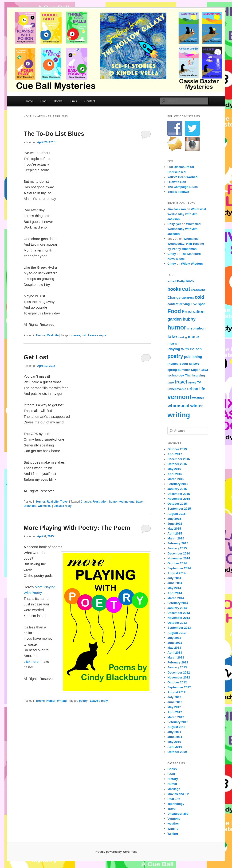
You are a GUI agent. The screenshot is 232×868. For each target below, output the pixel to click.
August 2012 (176, 692)
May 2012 (174, 707)
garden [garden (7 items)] (175, 319)
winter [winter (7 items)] (197, 406)
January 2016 (177, 489)
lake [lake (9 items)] (172, 336)
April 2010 (175, 747)
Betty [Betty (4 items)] (181, 281)
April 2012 (175, 712)
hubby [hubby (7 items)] (189, 319)
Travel (64, 502)
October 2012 (177, 682)
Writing (62, 701)
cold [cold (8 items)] (199, 297)
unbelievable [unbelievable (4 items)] (177, 389)
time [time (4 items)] (171, 382)
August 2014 (176, 573)
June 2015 (175, 524)
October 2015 (177, 504)
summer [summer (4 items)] (184, 370)
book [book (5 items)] (190, 281)
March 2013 (176, 657)
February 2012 (178, 722)
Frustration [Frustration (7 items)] (193, 312)
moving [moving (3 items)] (182, 337)
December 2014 (179, 553)
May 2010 (174, 742)
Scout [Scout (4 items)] (184, 364)
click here (31, 661)
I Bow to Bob (177, 182)
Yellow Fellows (178, 192)
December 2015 (179, 494)
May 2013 (174, 648)
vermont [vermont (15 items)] (179, 397)
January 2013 (177, 667)
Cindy (172, 254)
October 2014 (177, 563)
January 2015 (177, 548)
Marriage (174, 789)
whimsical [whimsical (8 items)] (178, 406)
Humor (41, 335)
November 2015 (179, 499)
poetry (83, 701)
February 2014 (178, 603)
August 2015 (176, 514)
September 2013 (179, 628)
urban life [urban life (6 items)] (196, 389)
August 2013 (176, 633)
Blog (43, 101)
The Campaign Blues (183, 187)
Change (86, 502)
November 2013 (179, 618)
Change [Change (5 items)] (174, 297)
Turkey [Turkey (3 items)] (192, 383)
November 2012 (179, 677)
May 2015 (174, 529)
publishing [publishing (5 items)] (193, 357)
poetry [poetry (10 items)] (175, 356)
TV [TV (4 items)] (199, 382)
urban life (30, 506)
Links (73, 101)
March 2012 (176, 717)
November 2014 (179, 558)
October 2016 (177, 464)
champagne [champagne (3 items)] (198, 290)
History (173, 779)
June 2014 (175, 583)
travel (140, 502)
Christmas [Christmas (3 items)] (188, 298)
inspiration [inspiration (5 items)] (197, 328)
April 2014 (175, 593)
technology (127, 502)
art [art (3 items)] (169, 281)
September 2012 (179, 687)
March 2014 (176, 598)
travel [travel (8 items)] (181, 382)
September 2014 (179, 568)
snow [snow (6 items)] (194, 363)
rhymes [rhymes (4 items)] (173, 364)
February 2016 (178, 484)
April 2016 (175, 474)
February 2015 (178, 543)
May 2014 (174, 588)
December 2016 (179, 459)
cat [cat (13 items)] (186, 289)
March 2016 (176, 479)
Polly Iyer (174, 224)
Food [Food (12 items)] (174, 311)
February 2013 (178, 662)
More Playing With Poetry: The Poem (77, 528)
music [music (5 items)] (173, 343)
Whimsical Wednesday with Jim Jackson (187, 214)
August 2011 (176, 727)
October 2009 (177, 752)
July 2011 (174, 732)
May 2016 (174, 469)
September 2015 (179, 509)
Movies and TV (178, 794)
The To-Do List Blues (54, 134)
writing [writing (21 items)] (179, 415)
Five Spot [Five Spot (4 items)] (198, 304)
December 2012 (179, 672)
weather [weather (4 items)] (198, 398)
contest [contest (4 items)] (173, 304)
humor (113, 502)
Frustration (100, 502)
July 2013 (174, 638)
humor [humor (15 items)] (177, 327)
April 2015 (175, 533)
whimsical (45, 506)
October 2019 (177, 449)
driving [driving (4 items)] (185, 304)
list (84, 335)
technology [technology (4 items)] (176, 375)
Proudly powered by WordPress (116, 852)
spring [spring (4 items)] (172, 370)
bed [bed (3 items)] (174, 281)
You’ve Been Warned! (183, 177)
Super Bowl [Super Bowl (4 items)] (199, 370)
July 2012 (174, 697)
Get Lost (36, 357)
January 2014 (177, 608)
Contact (90, 101)
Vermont (173, 819)
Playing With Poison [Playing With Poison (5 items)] (185, 349)
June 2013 (175, 643)
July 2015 (174, 519)
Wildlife (173, 829)
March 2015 (176, 538)
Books (58, 101)
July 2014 (174, 578)
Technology (176, 804)
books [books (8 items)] (174, 289)
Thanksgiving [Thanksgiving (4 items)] (195, 375)
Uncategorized (178, 814)
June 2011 (175, 737)
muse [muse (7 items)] (193, 337)
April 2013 (175, 653)
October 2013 (177, 623)
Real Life (53, 335)
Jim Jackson (177, 209)
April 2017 (175, 454)
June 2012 (175, 702)
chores (75, 335)
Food (171, 774)
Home (29, 101)
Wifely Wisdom (192, 264)
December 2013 (179, 613)
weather (173, 823)
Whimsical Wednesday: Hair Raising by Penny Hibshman (186, 244)
